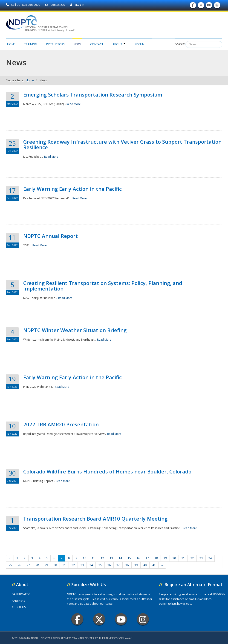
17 (147, 558)
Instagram (143, 619)
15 (129, 558)
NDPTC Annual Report (51, 236)
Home (11, 44)
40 (145, 565)
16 (138, 558)
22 (192, 558)
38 (127, 565)
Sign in (139, 44)
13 (111, 558)
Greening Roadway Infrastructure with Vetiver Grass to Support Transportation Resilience (122, 144)
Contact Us (55, 5)
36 (109, 565)
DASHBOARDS (21, 594)
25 (10, 565)
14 (120, 558)
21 (183, 558)
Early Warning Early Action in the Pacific (72, 189)
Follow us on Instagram (217, 6)
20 (174, 558)
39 (136, 565)
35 (100, 565)
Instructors (55, 44)
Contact (97, 44)
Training (31, 44)
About (119, 44)
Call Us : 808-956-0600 (23, 5)
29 (46, 565)
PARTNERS (18, 601)
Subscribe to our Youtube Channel (209, 6)
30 (55, 565)
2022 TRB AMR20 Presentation (61, 424)
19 (165, 558)
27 (28, 565)
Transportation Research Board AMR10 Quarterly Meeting (95, 519)
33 (82, 565)
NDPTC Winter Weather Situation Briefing (75, 330)
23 (201, 558)
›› (162, 565)
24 (210, 558)
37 (118, 565)
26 (19, 565)
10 (84, 558)
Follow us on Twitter (201, 6)
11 (93, 558)
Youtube (121, 619)
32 (73, 565)
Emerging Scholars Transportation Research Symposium (93, 94)
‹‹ (10, 558)
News (77, 44)
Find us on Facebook (193, 6)
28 (37, 565)
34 (91, 565)
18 (156, 558)
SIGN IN (77, 5)
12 (102, 558)
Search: (180, 44)
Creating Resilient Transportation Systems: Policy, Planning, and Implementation (103, 286)
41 (154, 565)
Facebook (77, 619)
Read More (74, 104)
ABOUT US (19, 607)
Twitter (99, 619)
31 (64, 565)
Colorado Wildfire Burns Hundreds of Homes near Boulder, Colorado (107, 471)
